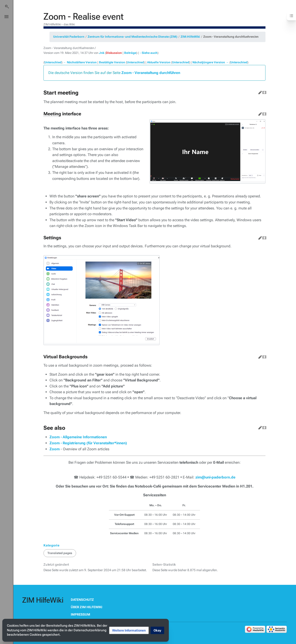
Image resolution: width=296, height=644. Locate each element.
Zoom (55, 449)
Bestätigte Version (112, 62)
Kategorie (52, 545)
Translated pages (60, 553)
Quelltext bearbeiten (263, 92)
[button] (129, 630)
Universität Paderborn (69, 37)
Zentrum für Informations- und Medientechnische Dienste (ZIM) (133, 37)
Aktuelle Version (159, 62)
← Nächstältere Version (80, 62)
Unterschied (53, 62)
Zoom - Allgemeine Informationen (78, 437)
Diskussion (114, 53)
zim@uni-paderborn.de (215, 477)
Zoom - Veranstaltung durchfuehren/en (231, 37)
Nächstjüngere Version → (211, 62)
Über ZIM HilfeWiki (86, 607)
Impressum (80, 614)
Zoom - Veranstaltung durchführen (151, 73)
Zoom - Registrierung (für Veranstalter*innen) (88, 443)
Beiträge (130, 53)
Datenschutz (82, 600)
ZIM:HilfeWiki (190, 37)
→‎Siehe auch (148, 53)
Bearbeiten (259, 92)
